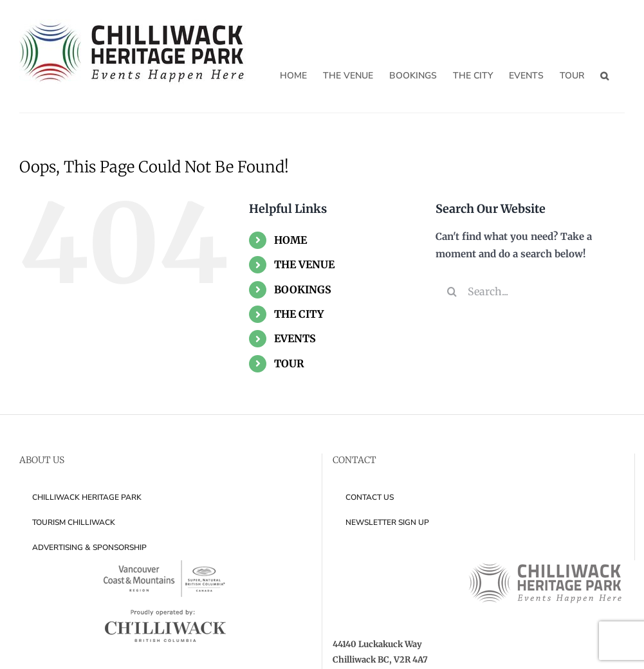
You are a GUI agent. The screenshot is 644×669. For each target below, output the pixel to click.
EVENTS (295, 338)
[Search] (452, 291)
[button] (604, 76)
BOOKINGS (303, 289)
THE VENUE (304, 264)
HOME (290, 240)
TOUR (289, 363)
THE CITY (299, 314)
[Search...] (530, 291)
